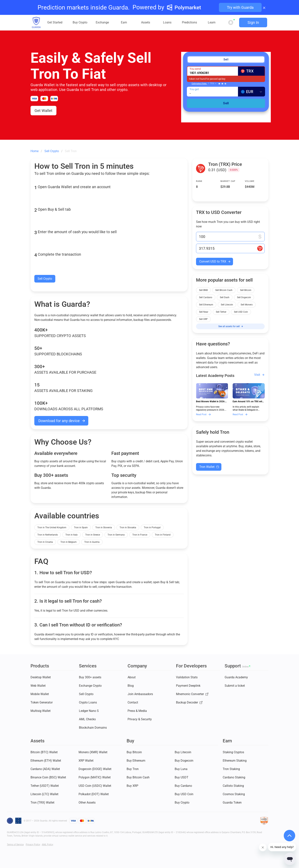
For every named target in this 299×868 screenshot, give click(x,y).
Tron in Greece (93, 535)
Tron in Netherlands (48, 535)
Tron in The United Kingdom (52, 528)
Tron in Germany (116, 535)
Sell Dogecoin (244, 297)
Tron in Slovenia (104, 528)
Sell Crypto (45, 279)
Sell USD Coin (241, 312)
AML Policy (47, 845)
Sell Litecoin (227, 305)
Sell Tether (221, 312)
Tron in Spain (81, 528)
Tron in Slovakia (128, 528)
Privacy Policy (33, 845)
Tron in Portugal (152, 528)
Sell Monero (247, 305)
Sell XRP (203, 319)
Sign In (253, 22)
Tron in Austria (92, 542)
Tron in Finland (163, 535)
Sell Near (204, 312)
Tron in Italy (72, 535)
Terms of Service (15, 845)
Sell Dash (225, 297)
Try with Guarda (240, 7)
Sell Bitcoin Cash (224, 290)
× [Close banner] (264, 7)
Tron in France (140, 535)
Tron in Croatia (45, 542)
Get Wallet (43, 111)
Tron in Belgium (69, 542)
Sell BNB (203, 290)
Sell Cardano (206, 297)
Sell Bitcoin (246, 290)
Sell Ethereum (206, 305)
